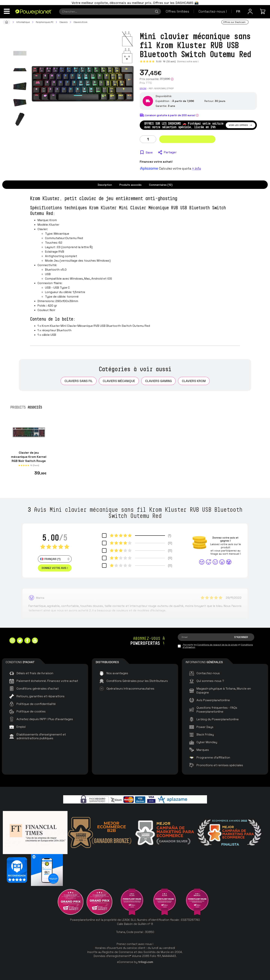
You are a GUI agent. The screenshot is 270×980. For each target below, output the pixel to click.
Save (149, 152)
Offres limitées (177, 11)
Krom (143, 88)
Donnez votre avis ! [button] (55, 568)
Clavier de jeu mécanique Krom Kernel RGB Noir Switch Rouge (29, 457)
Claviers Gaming (158, 381)
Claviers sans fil (79, 381)
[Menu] (7, 11)
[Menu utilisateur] (250, 11)
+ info (196, 168)
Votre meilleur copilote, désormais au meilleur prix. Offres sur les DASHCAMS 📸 (135, 3)
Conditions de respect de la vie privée (217, 645)
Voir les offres (241, 125)
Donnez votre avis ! (188, 61)
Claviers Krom (194, 381)
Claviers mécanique (119, 381)
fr (238, 11)
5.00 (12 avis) (166, 61)
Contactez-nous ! (213, 11)
